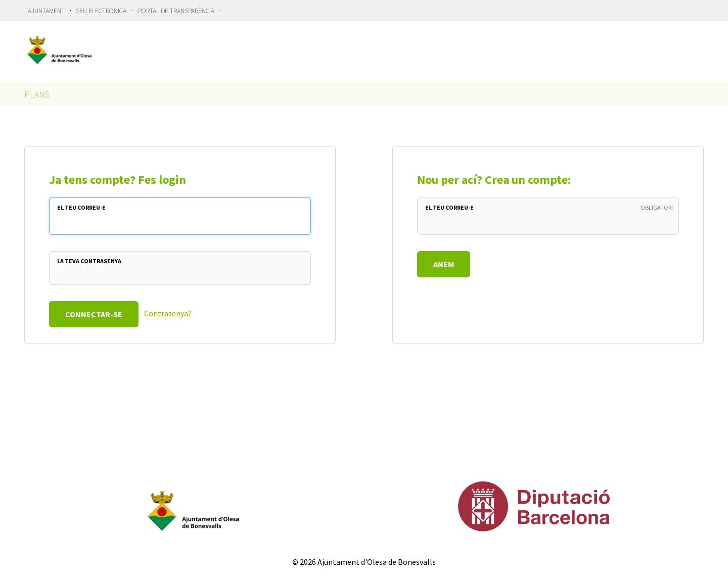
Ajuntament (46, 11)
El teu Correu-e (81, 207)
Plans (37, 94)
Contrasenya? (168, 313)
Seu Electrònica (101, 11)
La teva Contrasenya (89, 261)
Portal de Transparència (176, 11)
